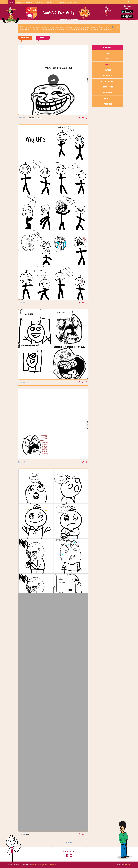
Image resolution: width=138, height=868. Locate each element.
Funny (107, 59)
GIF (53, 80)
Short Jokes (107, 87)
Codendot (127, 865)
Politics (107, 70)
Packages (20, 2)
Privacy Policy (37, 865)
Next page (69, 842)
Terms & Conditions (50, 865)
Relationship (107, 81)
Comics (51, 2)
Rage (107, 64)
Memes (107, 98)
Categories (107, 47)
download (112, 27)
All (107, 53)
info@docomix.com (69, 851)
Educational (107, 76)
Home (11, 2)
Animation (107, 93)
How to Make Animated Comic (67, 2)
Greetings (107, 104)
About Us (40, 2)
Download (30, 2)
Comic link (22, 118)
